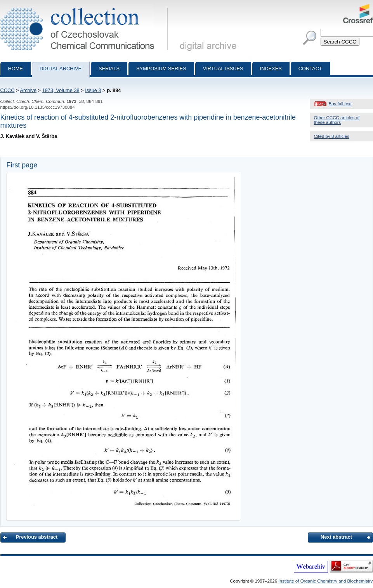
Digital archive (61, 69)
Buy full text (340, 104)
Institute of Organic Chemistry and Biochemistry (325, 581)
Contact (310, 69)
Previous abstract (37, 537)
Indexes (271, 69)
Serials (109, 69)
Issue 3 (93, 90)
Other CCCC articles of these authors (337, 120)
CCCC (8, 90)
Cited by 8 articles (332, 136)
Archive (28, 90)
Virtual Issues (223, 69)
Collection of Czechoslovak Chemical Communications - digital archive (86, 7)
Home (16, 69)
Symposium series (161, 69)
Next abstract (336, 537)
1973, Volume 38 (61, 90)
